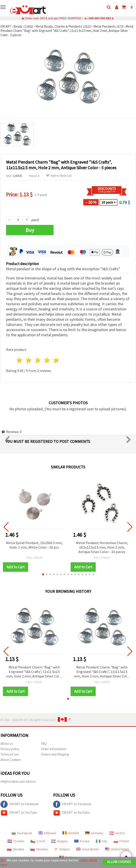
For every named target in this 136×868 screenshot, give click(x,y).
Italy (102, 841)
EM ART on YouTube (19, 813)
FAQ (44, 744)
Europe (82, 841)
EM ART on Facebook (19, 804)
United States (117, 849)
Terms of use (10, 754)
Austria (117, 833)
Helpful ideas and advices (18, 781)
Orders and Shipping (55, 754)
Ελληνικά (47, 833)
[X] (3, 860)
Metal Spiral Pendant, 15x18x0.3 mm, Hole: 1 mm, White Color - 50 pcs (34, 545)
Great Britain (87, 849)
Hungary (59, 841)
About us (7, 744)
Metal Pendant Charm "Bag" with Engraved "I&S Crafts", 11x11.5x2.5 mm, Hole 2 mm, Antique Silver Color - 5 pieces (34, 672)
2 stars (29, 360)
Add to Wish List (59, 176)
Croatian (16, 841)
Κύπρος (62, 849)
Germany (94, 833)
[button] (43, 574)
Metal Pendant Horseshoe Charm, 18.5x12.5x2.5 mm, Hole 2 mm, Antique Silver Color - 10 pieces (102, 547)
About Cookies (11, 760)
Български (22, 833)
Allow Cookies (119, 862)
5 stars (56, 360)
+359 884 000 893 (99, 18)
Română (71, 833)
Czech (38, 841)
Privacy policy (10, 749)
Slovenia (39, 849)
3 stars (38, 360)
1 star (20, 360)
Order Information (54, 749)
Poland (121, 841)
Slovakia (15, 849)
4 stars (47, 360)
